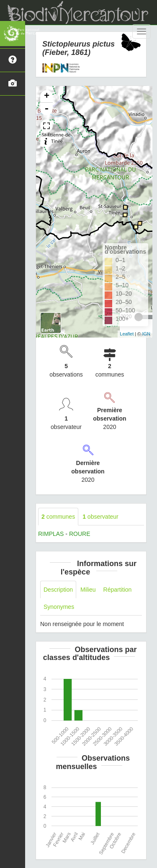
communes (58, 517)
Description (58, 590)
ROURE (80, 534)
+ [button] (47, 96)
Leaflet (127, 334)
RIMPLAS (51, 534)
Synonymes (59, 607)
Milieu (88, 590)
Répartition (118, 590)
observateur (100, 517)
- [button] (46, 109)
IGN (146, 334)
